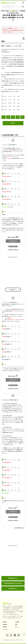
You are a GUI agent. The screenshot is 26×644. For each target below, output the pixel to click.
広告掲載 (17, 622)
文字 (16, 46)
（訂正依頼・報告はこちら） (6, 52)
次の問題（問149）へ (13, 588)
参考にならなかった (13, 246)
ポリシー (17, 627)
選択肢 (3, 46)
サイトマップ (5, 629)
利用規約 (5, 627)
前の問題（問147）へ (13, 578)
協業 (16, 624)
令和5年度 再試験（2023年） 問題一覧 (13, 583)
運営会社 (5, 622)
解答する (13, 123)
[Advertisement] (13, 560)
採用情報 (5, 624)
